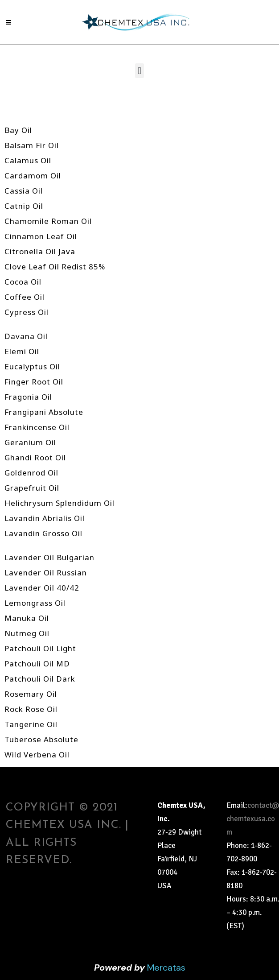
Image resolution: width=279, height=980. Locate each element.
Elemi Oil (22, 351)
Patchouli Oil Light (40, 648)
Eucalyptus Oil (32, 366)
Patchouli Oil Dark (40, 679)
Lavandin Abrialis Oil (45, 518)
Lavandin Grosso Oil (43, 533)
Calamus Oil (28, 160)
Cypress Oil (27, 312)
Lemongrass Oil (35, 603)
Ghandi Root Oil (35, 457)
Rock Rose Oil (31, 709)
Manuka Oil (27, 618)
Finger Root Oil (34, 382)
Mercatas (166, 968)
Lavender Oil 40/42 (42, 588)
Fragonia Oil (28, 397)
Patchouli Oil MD (37, 664)
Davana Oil (26, 336)
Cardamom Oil (33, 176)
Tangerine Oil (31, 724)
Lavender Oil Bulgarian (49, 557)
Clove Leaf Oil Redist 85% (55, 267)
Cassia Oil (24, 191)
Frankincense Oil (37, 427)
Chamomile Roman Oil (48, 221)
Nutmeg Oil (27, 633)
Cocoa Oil (23, 282)
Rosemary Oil (31, 694)
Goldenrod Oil (31, 473)
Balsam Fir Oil (32, 145)
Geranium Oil (30, 442)
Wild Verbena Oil (37, 755)
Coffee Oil (25, 297)
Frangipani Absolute (44, 412)
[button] (139, 71)
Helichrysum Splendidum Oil (59, 503)
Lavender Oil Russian (46, 573)
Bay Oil (18, 130)
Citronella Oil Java (40, 251)
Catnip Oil (24, 206)
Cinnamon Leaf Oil (41, 236)
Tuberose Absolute (41, 739)
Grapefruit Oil (32, 488)
